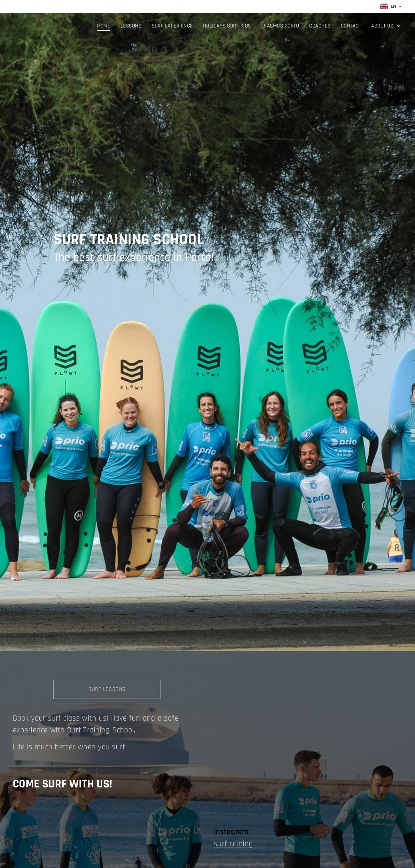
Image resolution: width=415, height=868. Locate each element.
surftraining (233, 844)
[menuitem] (111, 26)
